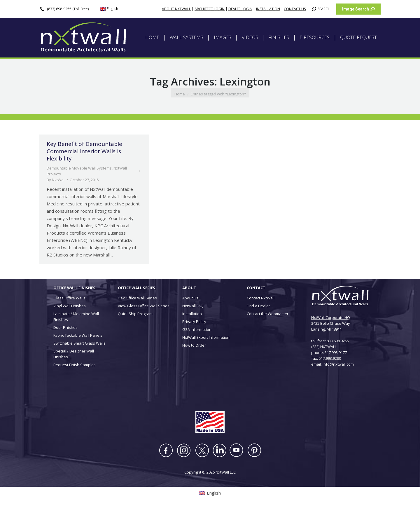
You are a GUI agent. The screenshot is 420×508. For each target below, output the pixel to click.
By (56, 180)
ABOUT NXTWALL (176, 9)
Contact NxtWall (261, 298)
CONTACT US (295, 9)
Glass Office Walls (69, 298)
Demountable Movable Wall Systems (79, 168)
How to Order (194, 345)
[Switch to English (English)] (109, 9)
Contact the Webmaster (268, 314)
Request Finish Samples (75, 365)
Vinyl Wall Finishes (70, 306)
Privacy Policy (194, 322)
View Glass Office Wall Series (144, 306)
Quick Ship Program (135, 314)
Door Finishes (65, 327)
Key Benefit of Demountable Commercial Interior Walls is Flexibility (84, 151)
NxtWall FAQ (193, 306)
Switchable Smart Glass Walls (79, 343)
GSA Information (197, 329)
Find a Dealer (258, 306)
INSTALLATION (268, 9)
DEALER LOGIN (240, 9)
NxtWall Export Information (206, 337)
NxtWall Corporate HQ (331, 317)
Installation (192, 314)
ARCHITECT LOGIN (210, 9)
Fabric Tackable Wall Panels (78, 335)
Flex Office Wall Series (137, 298)
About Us (190, 298)
